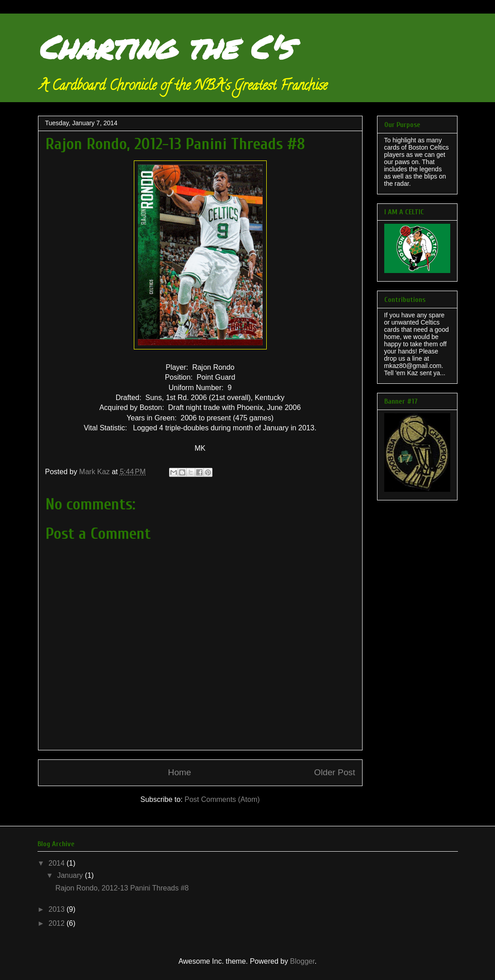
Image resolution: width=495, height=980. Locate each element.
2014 (57, 863)
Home (180, 772)
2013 (57, 909)
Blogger (302, 961)
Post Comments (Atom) (222, 799)
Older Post (335, 772)
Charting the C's (165, 47)
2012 (57, 923)
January (71, 875)
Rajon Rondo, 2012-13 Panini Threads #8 (122, 888)
